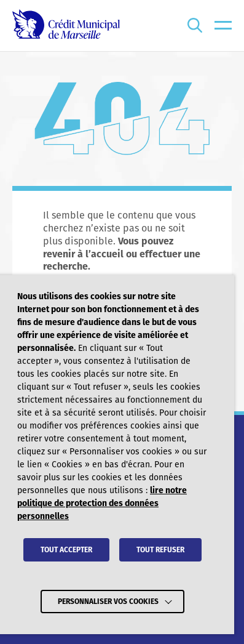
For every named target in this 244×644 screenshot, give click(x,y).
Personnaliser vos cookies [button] (108, 602)
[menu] (223, 26)
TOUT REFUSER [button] (160, 550)
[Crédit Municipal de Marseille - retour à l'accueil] (66, 26)
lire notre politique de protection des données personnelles (102, 503)
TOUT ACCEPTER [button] (66, 550)
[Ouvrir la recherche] (195, 26)
